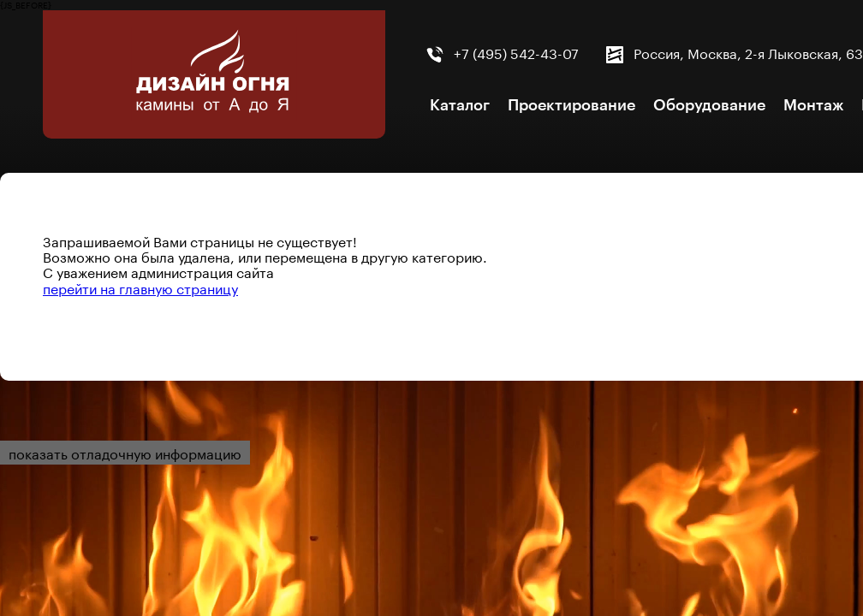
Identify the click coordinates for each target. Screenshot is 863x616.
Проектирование (571, 105)
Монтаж (813, 105)
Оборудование (709, 105)
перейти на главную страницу (140, 287)
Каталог (460, 105)
